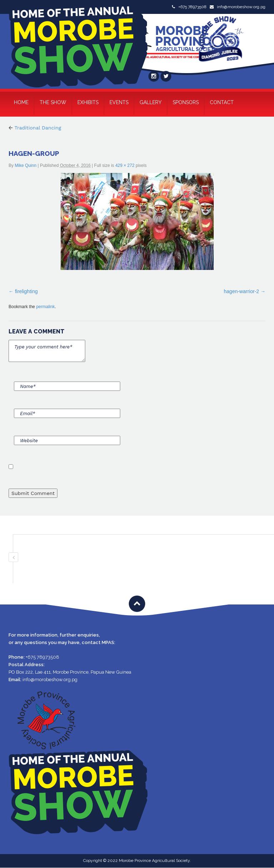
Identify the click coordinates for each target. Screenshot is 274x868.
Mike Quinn (26, 165)
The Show (53, 102)
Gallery (151, 102)
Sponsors (186, 102)
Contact (222, 102)
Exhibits (88, 102)
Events (119, 102)
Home (21, 102)
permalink (45, 307)
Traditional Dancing (35, 128)
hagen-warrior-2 (241, 291)
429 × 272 (125, 165)
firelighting (26, 291)
